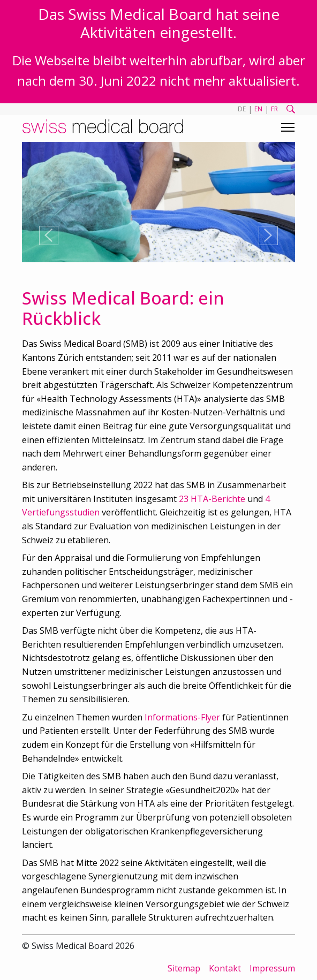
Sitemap (184, 968)
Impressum (272, 968)
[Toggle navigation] (288, 127)
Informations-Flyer (182, 717)
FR (274, 109)
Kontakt (225, 968)
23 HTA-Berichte (212, 499)
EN (258, 109)
